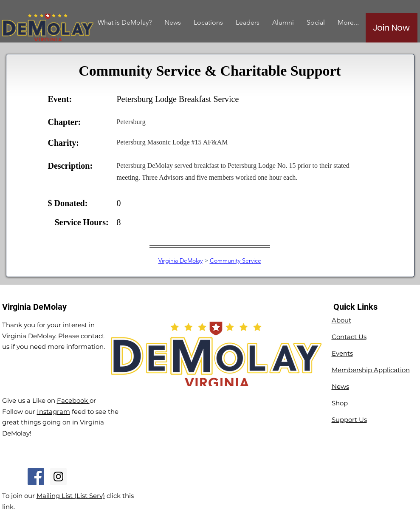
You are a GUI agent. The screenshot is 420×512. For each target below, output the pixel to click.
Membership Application (371, 370)
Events (342, 353)
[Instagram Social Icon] (58, 477)
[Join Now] (392, 28)
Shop (340, 403)
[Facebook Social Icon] (36, 477)
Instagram (54, 412)
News (340, 386)
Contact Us (349, 337)
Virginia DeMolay (180, 260)
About (341, 320)
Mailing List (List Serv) (71, 496)
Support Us (349, 420)
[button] (283, 22)
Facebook (73, 400)
